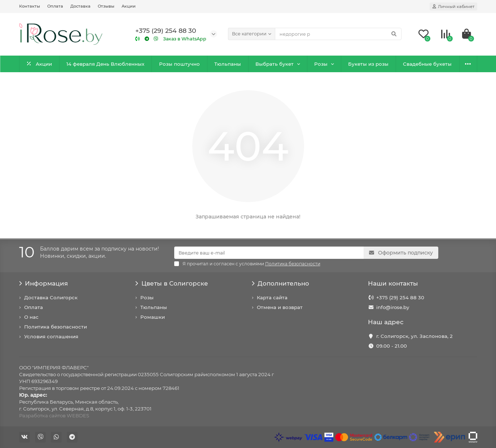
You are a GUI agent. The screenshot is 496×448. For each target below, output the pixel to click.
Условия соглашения (51, 336)
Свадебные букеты (427, 64)
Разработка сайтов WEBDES (54, 416)
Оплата (55, 6)
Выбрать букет (275, 64)
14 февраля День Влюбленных (105, 64)
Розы (321, 64)
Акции (129, 6)
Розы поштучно (179, 64)
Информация (44, 283)
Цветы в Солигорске (172, 283)
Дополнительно (281, 283)
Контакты (30, 6)
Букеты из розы (368, 64)
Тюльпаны (228, 64)
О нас (31, 317)
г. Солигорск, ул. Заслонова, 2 (414, 336)
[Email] (269, 253)
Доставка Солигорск (51, 297)
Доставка (80, 6)
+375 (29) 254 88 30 (400, 297)
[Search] (338, 34)
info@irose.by (393, 307)
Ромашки (153, 317)
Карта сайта (272, 297)
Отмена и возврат (280, 307)
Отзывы (106, 6)
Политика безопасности (56, 327)
